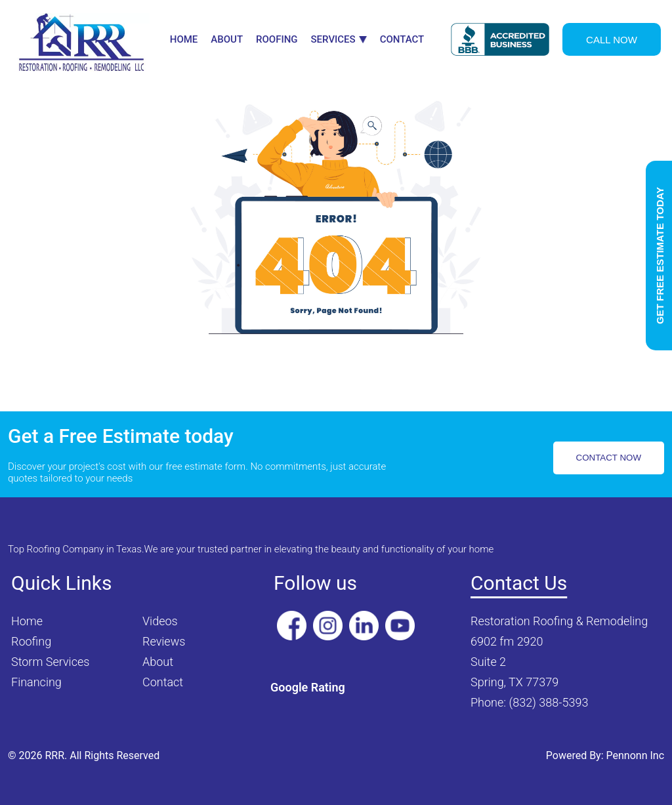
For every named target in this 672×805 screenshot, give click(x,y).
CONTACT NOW (609, 458)
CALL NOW (612, 40)
